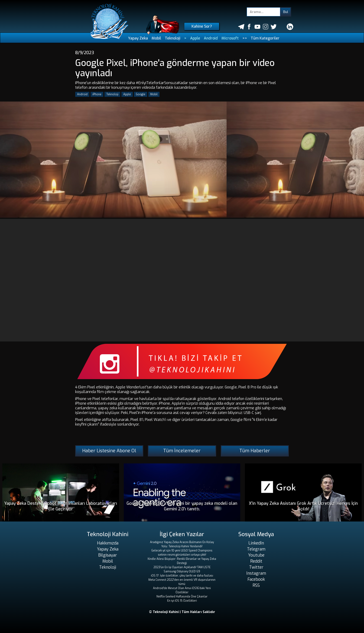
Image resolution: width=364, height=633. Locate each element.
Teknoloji (173, 38)
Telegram (256, 549)
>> (245, 38)
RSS (256, 585)
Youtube (256, 555)
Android (211, 38)
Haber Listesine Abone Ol (109, 451)
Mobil (156, 38)
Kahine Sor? (202, 26)
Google (141, 94)
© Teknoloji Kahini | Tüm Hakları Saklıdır (182, 612)
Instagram (256, 573)
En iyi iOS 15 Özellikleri (182, 601)
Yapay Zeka (138, 38)
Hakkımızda (108, 543)
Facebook (256, 579)
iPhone (97, 94)
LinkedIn (256, 543)
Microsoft (230, 38)
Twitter (256, 567)
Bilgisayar (108, 555)
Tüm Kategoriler (265, 38)
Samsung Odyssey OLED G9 (182, 571)
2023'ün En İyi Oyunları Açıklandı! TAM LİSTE (182, 567)
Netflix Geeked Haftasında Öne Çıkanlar (182, 597)
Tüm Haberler (255, 451)
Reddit (256, 561)
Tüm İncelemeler (182, 451)
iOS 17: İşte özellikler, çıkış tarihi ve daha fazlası (182, 576)
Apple (195, 38)
